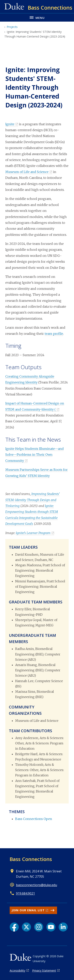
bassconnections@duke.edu (37, 885)
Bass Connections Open (34, 819)
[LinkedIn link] (63, 927)
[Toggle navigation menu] (37, 17)
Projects (12, 27)
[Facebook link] (14, 927)
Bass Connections (31, 859)
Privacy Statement (44, 970)
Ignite (10, 124)
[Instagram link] (39, 927)
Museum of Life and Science (27, 172)
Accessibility (17, 970)
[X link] (26, 927)
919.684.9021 (25, 893)
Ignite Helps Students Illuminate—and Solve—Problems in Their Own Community (35, 455)
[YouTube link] (51, 927)
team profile (54, 334)
